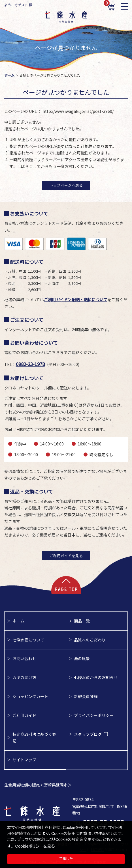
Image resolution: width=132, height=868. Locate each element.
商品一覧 (82, 621)
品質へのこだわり (90, 640)
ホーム (18, 621)
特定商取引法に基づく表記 (34, 738)
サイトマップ (24, 760)
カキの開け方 (24, 677)
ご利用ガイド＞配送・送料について (76, 300)
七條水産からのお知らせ (96, 677)
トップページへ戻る (66, 185)
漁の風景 (82, 658)
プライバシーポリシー (94, 715)
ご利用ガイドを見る (66, 556)
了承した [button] (66, 859)
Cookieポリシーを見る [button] (35, 846)
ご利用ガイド (24, 715)
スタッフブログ (91, 734)
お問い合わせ (24, 658)
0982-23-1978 (30, 364)
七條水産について (28, 640)
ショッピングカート (30, 696)
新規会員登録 (86, 696)
